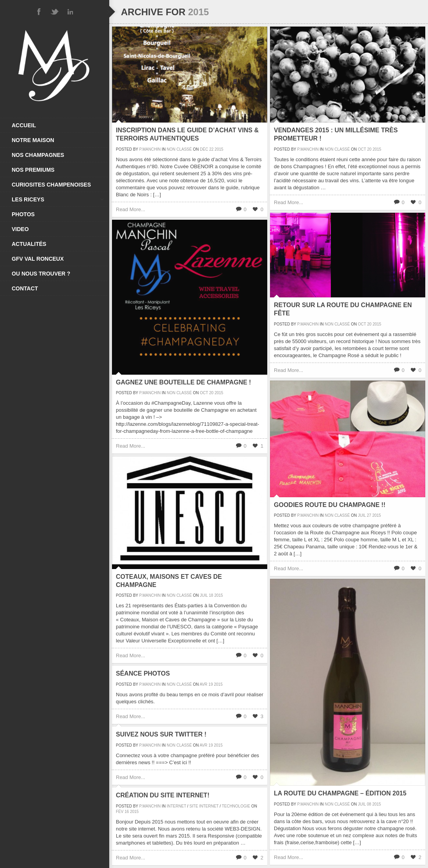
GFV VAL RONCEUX (38, 259)
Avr (204, 684)
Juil (362, 515)
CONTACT (25, 288)
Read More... (131, 209)
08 (369, 804)
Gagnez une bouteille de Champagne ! (183, 382)
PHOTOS (23, 214)
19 (210, 684)
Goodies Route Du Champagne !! (330, 505)
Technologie (236, 806)
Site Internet (204, 806)
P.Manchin (150, 149)
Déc (204, 149)
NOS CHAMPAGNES (38, 155)
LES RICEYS (58, 199)
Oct (362, 149)
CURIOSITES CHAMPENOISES (51, 185)
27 (369, 515)
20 (369, 149)
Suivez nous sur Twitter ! (161, 734)
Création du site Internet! (163, 795)
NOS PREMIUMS (33, 170)
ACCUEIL (24, 125)
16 (127, 812)
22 (211, 149)
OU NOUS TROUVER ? (41, 274)
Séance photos (143, 673)
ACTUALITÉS (29, 244)
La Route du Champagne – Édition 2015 (340, 793)
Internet (176, 806)
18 (211, 595)
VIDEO (20, 229)
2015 (219, 149)
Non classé (179, 149)
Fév (120, 812)
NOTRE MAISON (33, 140)
